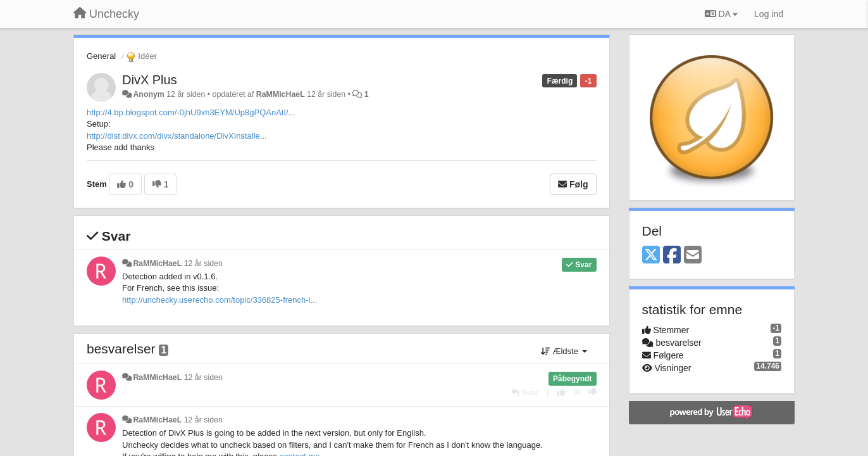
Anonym (148, 94)
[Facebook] (672, 256)
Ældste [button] (564, 351)
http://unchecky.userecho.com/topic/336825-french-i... (220, 300)
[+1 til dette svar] (561, 392)
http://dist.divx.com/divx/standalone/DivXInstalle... (177, 136)
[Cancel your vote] (577, 392)
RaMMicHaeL (281, 94)
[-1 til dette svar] (592, 392)
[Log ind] (769, 14)
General (101, 56)
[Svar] (525, 392)
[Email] (693, 256)
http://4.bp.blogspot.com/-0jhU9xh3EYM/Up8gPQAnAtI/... (191, 112)
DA (721, 14)
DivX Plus (150, 80)
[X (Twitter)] (651, 256)
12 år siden (203, 263)
